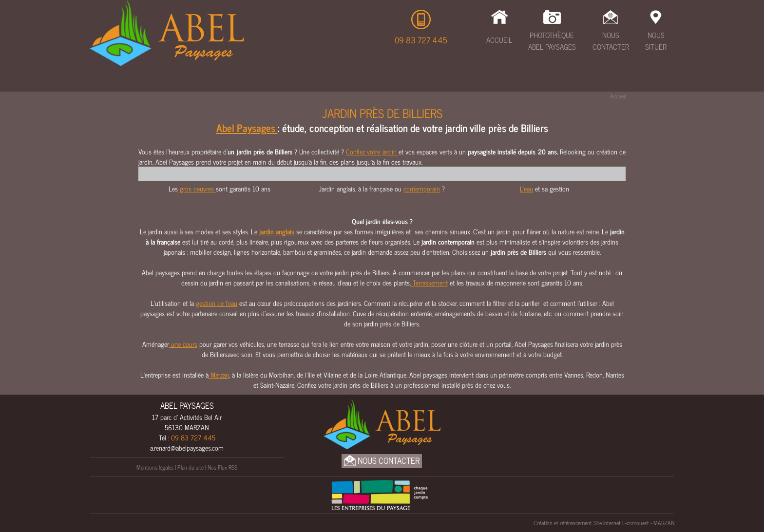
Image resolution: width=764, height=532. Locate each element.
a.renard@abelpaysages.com (187, 447)
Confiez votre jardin (372, 151)
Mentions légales (155, 467)
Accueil (499, 40)
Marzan (219, 374)
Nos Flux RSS (222, 467)
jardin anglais (277, 231)
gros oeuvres (197, 188)
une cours (183, 344)
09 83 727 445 (421, 40)
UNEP (585, 83)
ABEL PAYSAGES (187, 405)
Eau (382, 83)
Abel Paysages (247, 128)
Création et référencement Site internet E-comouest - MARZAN (604, 523)
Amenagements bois (526, 83)
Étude (156, 83)
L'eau (526, 188)
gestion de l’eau (217, 303)
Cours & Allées (275, 83)
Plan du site (191, 467)
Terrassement (207, 83)
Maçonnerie (339, 83)
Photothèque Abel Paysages (552, 41)
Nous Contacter (611, 41)
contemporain (422, 188)
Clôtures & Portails (439, 83)
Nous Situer (656, 41)
